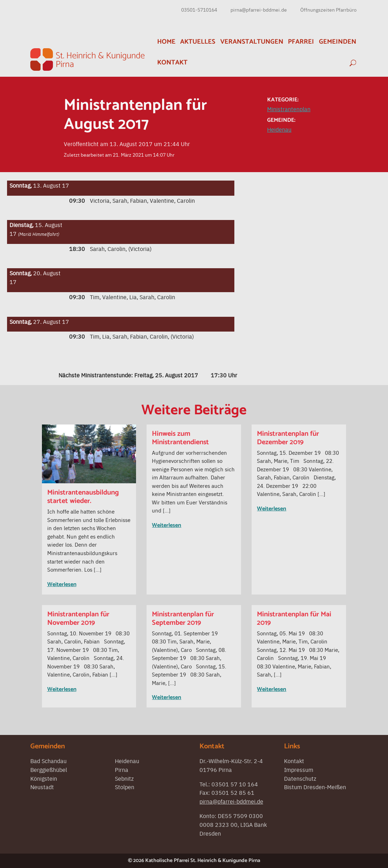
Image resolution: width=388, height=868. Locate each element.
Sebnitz (124, 778)
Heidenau (279, 129)
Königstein (44, 778)
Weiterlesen (62, 584)
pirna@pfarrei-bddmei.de (259, 10)
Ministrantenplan (289, 109)
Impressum (299, 769)
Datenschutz (300, 778)
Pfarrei (301, 42)
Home (166, 42)
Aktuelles (198, 42)
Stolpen (125, 787)
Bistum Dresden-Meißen (315, 787)
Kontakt (172, 62)
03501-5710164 (199, 10)
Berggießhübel (49, 769)
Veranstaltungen (252, 42)
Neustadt (42, 787)
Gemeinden (338, 42)
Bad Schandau (48, 761)
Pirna (122, 769)
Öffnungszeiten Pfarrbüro (328, 10)
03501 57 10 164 (235, 784)
